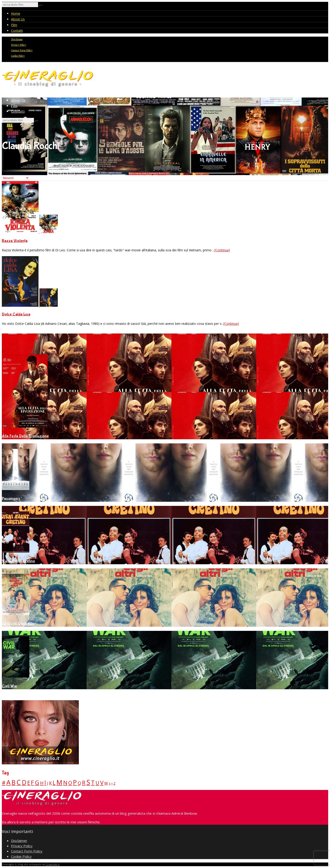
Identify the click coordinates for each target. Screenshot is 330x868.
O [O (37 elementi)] (70, 783)
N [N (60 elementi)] (65, 783)
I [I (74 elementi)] (45, 782)
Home (16, 13)
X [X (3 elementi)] (110, 784)
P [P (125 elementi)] (75, 782)
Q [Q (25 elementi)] (79, 783)
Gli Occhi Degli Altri (18, 624)
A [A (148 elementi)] (8, 782)
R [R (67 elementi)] (84, 783)
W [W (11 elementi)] (106, 783)
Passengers (11, 499)
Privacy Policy (19, 45)
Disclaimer (17, 39)
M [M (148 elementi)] (59, 782)
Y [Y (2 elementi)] (112, 784)
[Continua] (222, 250)
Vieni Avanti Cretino (18, 561)
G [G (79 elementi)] (37, 782)
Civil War (10, 686)
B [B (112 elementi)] (14, 782)
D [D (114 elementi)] (24, 782)
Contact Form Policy (22, 50)
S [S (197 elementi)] (88, 782)
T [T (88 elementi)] (93, 782)
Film (14, 25)
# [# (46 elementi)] (4, 783)
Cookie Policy (18, 56)
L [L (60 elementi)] (54, 783)
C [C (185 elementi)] (19, 782)
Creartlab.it (53, 864)
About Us (18, 19)
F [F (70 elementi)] (32, 783)
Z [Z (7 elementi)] (114, 783)
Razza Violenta (15, 241)
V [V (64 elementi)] (102, 783)
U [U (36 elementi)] (97, 783)
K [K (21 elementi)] (50, 783)
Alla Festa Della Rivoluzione (25, 436)
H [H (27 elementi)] (42, 783)
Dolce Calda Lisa (16, 314)
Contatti (17, 31)
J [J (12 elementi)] (48, 783)
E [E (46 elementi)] (29, 783)
